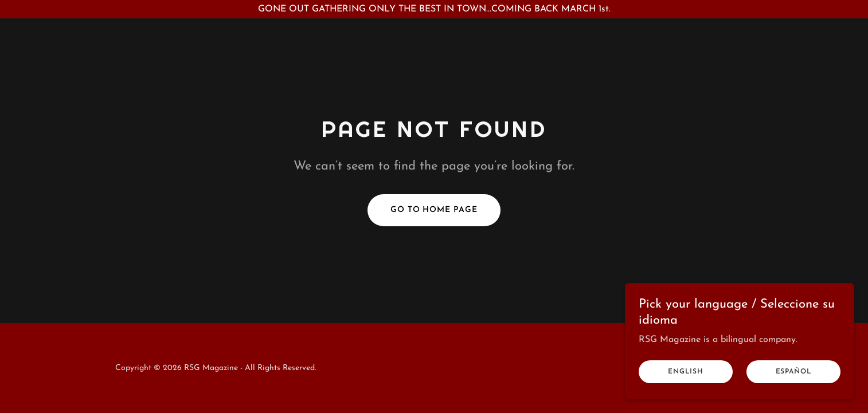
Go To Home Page (434, 210)
